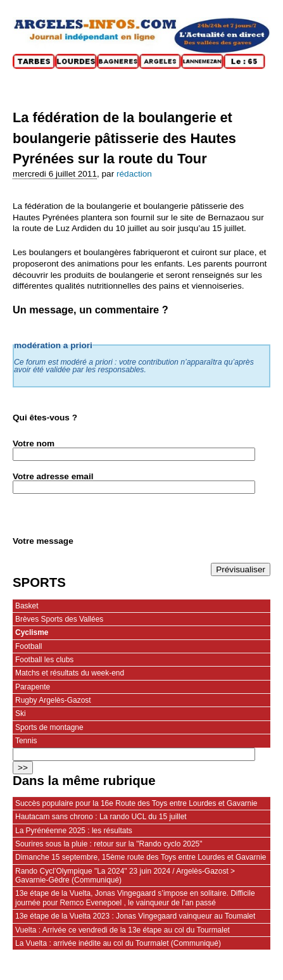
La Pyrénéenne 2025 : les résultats (74, 831)
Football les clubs (44, 660)
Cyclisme (32, 632)
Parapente (33, 687)
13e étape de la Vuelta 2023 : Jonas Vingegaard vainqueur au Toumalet (135, 916)
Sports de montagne (49, 727)
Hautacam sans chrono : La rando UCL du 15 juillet (101, 817)
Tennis (26, 741)
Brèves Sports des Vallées (59, 619)
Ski (21, 713)
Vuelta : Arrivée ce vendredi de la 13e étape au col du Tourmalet (123, 930)
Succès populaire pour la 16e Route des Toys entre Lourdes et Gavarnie (136, 803)
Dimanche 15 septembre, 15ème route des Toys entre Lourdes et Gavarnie (141, 857)
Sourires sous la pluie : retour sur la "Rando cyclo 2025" (109, 844)
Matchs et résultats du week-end (70, 673)
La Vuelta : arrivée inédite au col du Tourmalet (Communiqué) (118, 943)
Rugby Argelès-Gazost (53, 700)
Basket (27, 606)
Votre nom (34, 443)
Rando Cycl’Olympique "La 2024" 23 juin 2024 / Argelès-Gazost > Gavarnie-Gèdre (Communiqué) (125, 876)
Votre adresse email (53, 476)
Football (29, 646)
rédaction (134, 174)
